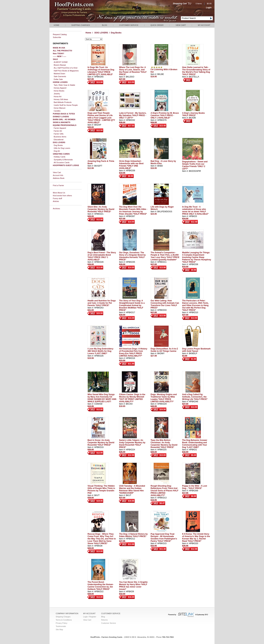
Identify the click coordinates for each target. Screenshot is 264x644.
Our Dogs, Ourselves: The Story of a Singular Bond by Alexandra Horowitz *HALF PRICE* (132, 256)
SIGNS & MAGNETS (62, 122)
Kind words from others (62, 196)
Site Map (59, 629)
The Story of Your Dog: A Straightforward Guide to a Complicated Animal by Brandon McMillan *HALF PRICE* (132, 305)
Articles (56, 201)
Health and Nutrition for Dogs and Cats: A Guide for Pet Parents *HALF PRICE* (102, 303)
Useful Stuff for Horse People (66, 105)
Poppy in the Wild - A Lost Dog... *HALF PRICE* (195, 487)
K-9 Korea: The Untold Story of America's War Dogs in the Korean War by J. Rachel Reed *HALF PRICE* (196, 538)
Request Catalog (60, 34)
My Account (204, 25)
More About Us (59, 193)
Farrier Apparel (60, 128)
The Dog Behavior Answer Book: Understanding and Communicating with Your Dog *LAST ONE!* (195, 444)
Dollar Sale (58, 79)
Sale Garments (60, 76)
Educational (59, 140)
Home (56, 25)
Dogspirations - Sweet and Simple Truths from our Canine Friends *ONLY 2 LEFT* (195, 165)
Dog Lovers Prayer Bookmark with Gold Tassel (196, 350)
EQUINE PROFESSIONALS (65, 125)
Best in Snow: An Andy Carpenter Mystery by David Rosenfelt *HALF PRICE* (101, 443)
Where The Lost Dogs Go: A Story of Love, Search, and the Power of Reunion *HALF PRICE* (133, 71)
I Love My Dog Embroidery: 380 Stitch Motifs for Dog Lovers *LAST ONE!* (101, 351)
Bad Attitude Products (63, 102)
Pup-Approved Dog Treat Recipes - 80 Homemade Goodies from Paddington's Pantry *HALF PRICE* (164, 538)
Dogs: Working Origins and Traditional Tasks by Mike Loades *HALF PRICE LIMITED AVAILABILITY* (164, 398)
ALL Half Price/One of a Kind (65, 68)
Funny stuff (57, 198)
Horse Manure (60, 108)
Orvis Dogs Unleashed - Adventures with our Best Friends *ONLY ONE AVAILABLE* (131, 165)
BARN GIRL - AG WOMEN (64, 119)
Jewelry (57, 94)
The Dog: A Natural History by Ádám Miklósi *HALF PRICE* (133, 535)
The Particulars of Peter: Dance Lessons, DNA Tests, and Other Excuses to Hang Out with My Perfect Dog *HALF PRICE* (195, 305)
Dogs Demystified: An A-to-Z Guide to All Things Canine (164, 350)
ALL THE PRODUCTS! (63, 51)
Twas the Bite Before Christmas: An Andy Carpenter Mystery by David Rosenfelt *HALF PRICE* (164, 444)
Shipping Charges (81, 25)
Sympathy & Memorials (63, 160)
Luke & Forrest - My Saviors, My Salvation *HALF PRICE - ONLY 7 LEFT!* (133, 115)
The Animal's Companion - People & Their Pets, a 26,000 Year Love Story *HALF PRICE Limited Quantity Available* (165, 256)
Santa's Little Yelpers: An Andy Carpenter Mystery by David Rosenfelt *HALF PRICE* (132, 444)
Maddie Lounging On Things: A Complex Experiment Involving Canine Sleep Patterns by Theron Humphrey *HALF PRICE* (197, 257)
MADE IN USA (59, 48)
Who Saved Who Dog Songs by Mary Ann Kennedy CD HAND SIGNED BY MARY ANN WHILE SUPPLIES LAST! (102, 398)
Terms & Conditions (64, 620)
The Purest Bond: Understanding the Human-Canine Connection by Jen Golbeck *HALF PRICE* (101, 586)
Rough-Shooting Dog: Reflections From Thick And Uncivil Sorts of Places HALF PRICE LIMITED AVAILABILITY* (165, 491)
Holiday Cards (60, 157)
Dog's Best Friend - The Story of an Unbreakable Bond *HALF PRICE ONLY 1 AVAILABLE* (102, 256)
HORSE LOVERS (60, 82)
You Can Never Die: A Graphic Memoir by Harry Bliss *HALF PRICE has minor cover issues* (133, 586)
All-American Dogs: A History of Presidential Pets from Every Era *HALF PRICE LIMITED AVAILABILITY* (133, 352)
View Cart (181, 25)
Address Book (59, 178)
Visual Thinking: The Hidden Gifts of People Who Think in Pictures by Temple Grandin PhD (101, 489)
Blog (105, 25)
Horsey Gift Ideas (61, 99)
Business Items (60, 137)
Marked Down (59, 74)
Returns (104, 620)
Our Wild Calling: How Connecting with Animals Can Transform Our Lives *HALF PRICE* (165, 304)
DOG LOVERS (59, 142)
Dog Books (58, 145)
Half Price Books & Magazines (66, 71)
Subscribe (57, 37)
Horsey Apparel (60, 88)
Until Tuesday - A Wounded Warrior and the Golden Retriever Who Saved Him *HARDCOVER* (132, 489)
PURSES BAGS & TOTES (64, 114)
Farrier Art (58, 131)
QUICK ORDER (157, 25)
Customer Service (129, 25)
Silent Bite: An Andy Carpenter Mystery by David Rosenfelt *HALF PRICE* (101, 209)
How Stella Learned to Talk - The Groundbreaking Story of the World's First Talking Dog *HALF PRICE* (196, 71)
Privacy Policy (61, 623)
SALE (55, 59)
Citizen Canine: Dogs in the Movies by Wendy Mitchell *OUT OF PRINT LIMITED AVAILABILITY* (132, 398)
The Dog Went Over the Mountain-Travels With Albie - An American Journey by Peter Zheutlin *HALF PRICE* (133, 210)
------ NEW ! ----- (60, 56)
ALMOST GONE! (61, 62)
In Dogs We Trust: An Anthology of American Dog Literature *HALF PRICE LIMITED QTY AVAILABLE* (101, 71)
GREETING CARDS (61, 154)
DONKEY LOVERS (61, 117)
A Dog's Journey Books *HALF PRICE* (193, 114)
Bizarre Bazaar (60, 65)
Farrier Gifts (59, 134)
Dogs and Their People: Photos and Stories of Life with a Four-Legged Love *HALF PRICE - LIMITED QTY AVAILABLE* (101, 118)
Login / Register (90, 617)
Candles (57, 111)
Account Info (58, 175)
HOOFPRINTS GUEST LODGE (66, 165)
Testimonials (61, 626)
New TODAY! (59, 53)
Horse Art (58, 97)
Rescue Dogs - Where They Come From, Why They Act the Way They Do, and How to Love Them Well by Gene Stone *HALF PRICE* (102, 539)
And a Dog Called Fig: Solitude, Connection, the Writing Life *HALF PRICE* (195, 397)
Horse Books (59, 91)
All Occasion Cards (62, 162)
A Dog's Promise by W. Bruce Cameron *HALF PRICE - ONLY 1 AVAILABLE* (165, 115)
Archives (56, 209)
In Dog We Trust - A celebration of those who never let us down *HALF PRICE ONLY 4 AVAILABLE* (195, 210)
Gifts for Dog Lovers (62, 148)
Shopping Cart (180, 4)
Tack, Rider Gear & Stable (64, 85)
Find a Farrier (58, 185)
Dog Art (57, 151)
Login (209, 8)
